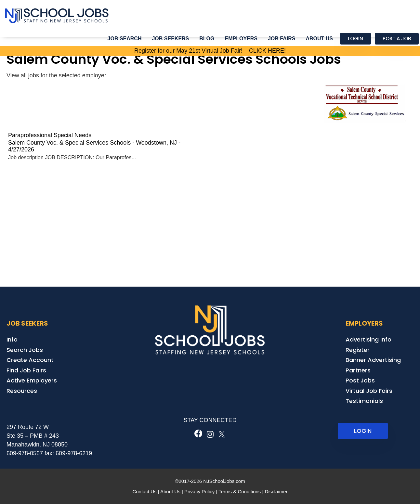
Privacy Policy (199, 491)
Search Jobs (25, 350)
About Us (319, 39)
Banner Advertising (373, 360)
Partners (358, 370)
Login (355, 39)
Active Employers (32, 380)
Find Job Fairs (26, 370)
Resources (22, 391)
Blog (207, 39)
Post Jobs (360, 380)
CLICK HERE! (267, 51)
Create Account (30, 360)
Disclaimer (276, 491)
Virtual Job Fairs (369, 391)
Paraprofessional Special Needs (50, 135)
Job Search (125, 39)
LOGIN (363, 431)
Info (12, 339)
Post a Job (397, 39)
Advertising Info (368, 339)
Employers (241, 39)
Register (358, 350)
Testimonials (364, 401)
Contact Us (144, 491)
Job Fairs (282, 39)
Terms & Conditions (240, 491)
